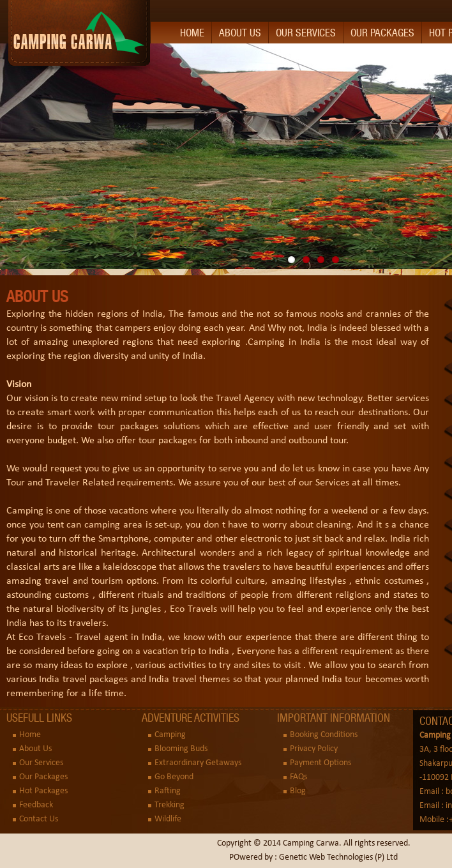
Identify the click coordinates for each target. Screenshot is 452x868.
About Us (240, 33)
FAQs (298, 777)
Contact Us (39, 819)
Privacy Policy (314, 749)
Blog (298, 791)
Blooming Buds (181, 749)
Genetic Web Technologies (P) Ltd (338, 857)
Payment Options (320, 763)
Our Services (306, 33)
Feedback (36, 805)
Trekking (169, 805)
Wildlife (168, 819)
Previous (10, 153)
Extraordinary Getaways (198, 763)
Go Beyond (174, 777)
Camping (170, 735)
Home (192, 33)
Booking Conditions (324, 735)
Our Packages (382, 33)
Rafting (168, 791)
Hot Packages (43, 791)
